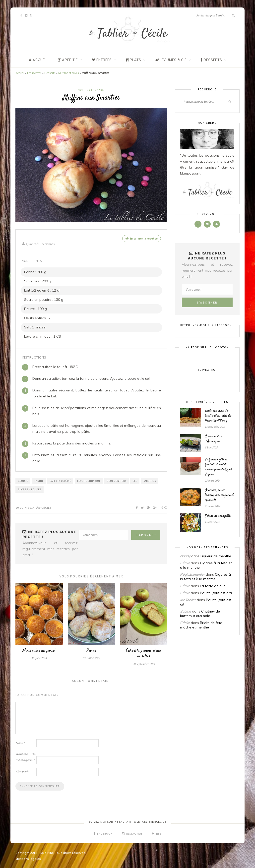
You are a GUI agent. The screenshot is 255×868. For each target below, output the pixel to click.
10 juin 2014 (25, 508)
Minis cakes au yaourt (39, 651)
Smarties (150, 481)
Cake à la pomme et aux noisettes (144, 653)
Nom (20, 743)
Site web (22, 771)
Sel (135, 481)
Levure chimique (89, 481)
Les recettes (34, 73)
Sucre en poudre (30, 489)
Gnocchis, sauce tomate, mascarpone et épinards (219, 495)
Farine (39, 481)
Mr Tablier (188, 600)
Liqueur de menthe (216, 556)
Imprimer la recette (142, 238)
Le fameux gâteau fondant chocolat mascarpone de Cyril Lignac (218, 467)
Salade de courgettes (218, 516)
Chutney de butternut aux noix (200, 614)
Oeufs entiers (117, 481)
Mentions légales (28, 858)
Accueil (20, 73)
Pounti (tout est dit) (216, 593)
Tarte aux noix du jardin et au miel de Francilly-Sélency (218, 416)
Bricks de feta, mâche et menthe (202, 625)
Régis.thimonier (192, 574)
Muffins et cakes (69, 73)
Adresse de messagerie (25, 757)
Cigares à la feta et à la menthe (205, 577)
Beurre (23, 481)
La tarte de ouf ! (213, 586)
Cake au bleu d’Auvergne (213, 439)
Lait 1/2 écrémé (60, 481)
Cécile (46, 508)
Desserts (50, 73)
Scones (92, 651)
